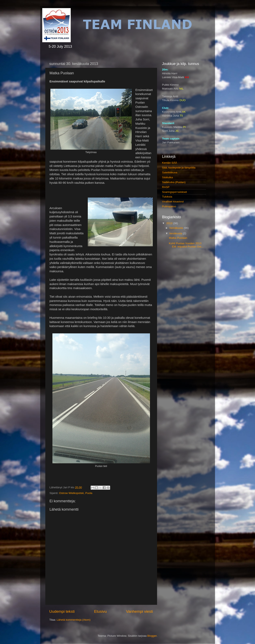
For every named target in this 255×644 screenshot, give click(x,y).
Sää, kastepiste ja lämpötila (179, 168)
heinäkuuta (177, 228)
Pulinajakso (169, 206)
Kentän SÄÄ (170, 163)
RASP (166, 187)
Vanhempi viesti (140, 611)
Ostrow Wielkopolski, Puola (76, 493)
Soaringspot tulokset (175, 192)
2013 (170, 223)
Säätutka (168, 177)
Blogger (152, 636)
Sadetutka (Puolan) (174, 182)
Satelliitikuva (170, 172)
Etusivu (100, 611)
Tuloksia (167, 197)
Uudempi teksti (62, 611)
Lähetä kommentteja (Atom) (74, 620)
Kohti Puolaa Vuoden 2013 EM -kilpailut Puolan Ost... (186, 245)
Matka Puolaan (178, 238)
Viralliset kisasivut (173, 202)
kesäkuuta (176, 233)
